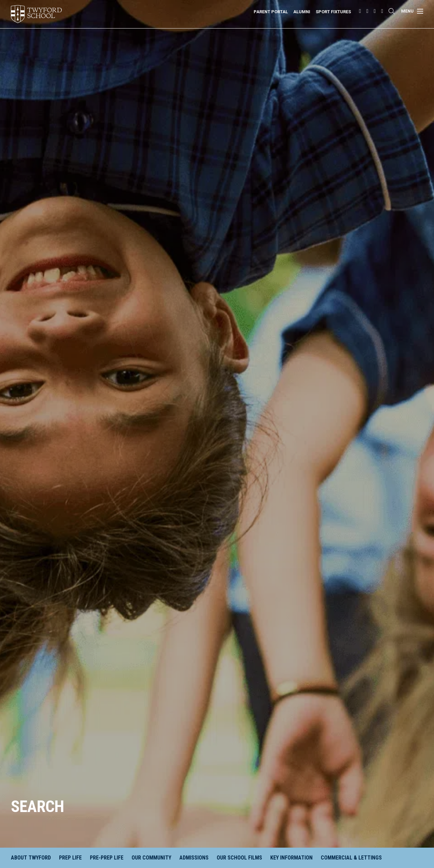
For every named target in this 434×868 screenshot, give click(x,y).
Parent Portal (271, 12)
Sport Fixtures (333, 12)
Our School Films (239, 858)
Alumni (302, 12)
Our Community (151, 858)
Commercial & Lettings (351, 858)
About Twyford (31, 858)
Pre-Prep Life (107, 858)
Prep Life (70, 858)
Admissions (194, 858)
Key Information (291, 858)
